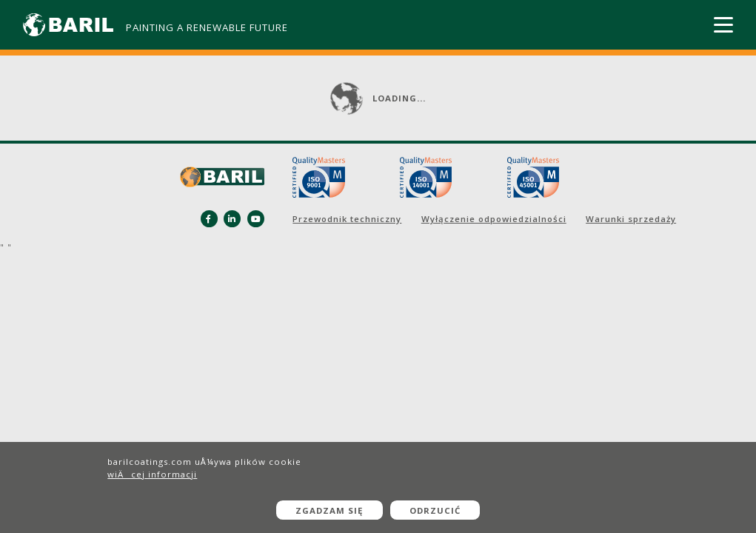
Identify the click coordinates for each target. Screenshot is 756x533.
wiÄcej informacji (152, 474)
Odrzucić (435, 510)
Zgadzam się (329, 510)
